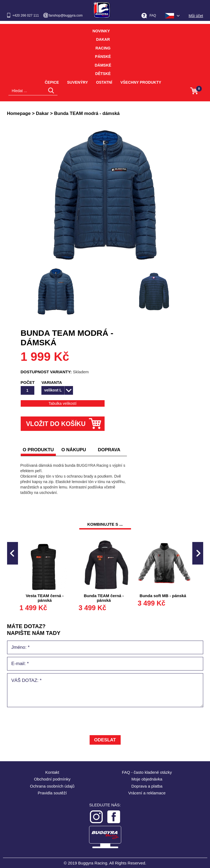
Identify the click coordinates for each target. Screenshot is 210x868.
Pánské (103, 57)
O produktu (38, 450)
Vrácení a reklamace (147, 793)
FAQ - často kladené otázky (147, 772)
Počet (28, 382)
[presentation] (48, 722)
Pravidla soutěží (52, 793)
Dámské (103, 65)
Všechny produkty (141, 82)
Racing (103, 48)
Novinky (101, 31)
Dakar (103, 39)
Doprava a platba (147, 786)
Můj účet (196, 16)
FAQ (153, 15)
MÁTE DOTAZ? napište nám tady (34, 630)
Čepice (52, 82)
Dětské (103, 74)
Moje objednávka (147, 779)
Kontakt (52, 772)
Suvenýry (77, 82)
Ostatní (104, 82)
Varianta (52, 382)
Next (198, 553)
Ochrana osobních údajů (52, 786)
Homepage (19, 113)
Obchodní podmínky (52, 779)
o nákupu (74, 450)
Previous (13, 553)
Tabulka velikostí (63, 403)
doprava (109, 450)
